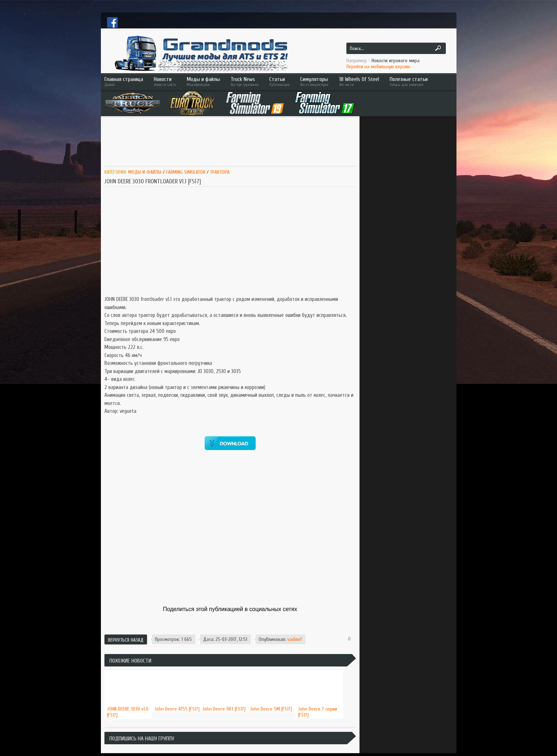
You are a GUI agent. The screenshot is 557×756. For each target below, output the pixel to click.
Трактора (220, 172)
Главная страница (124, 82)
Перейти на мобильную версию (378, 67)
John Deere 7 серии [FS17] (318, 712)
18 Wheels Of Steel (359, 82)
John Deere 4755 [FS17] (177, 709)
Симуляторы (314, 82)
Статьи (279, 82)
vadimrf (295, 639)
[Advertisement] (234, 141)
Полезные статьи (419, 82)
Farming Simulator (186, 172)
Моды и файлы (203, 82)
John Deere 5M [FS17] (271, 709)
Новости (165, 82)
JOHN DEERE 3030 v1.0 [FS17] (128, 712)
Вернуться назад (126, 640)
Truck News (245, 82)
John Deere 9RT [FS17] (224, 709)
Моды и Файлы (145, 172)
